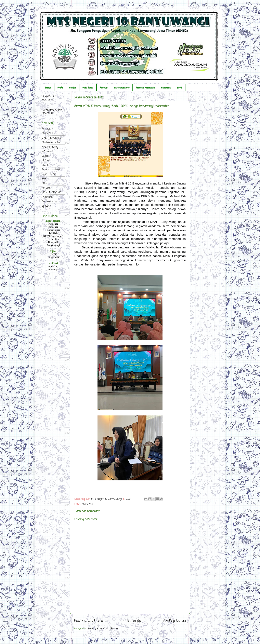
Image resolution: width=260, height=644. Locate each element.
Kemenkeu (53, 239)
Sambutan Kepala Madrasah (52, 112)
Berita (48, 88)
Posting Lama (174, 621)
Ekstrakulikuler (122, 88)
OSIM (45, 165)
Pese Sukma (49, 174)
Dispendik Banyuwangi (53, 244)
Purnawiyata (49, 201)
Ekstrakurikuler (51, 142)
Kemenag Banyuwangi (53, 228)
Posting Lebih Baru (90, 621)
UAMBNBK (53, 257)
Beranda (134, 621)
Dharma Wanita (51, 138)
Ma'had (46, 160)
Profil (60, 88)
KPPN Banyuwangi (53, 236)
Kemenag (53, 224)
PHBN (45, 183)
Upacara (46, 206)
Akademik (166, 88)
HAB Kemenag (50, 147)
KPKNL (53, 233)
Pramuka (47, 197)
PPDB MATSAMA (51, 192)
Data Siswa (88, 88)
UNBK (53, 254)
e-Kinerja (53, 270)
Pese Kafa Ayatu (51, 170)
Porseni (46, 188)
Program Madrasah (145, 88)
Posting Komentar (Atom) (103, 629)
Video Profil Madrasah (48, 98)
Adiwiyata (47, 129)
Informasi (47, 152)
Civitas (73, 88)
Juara (45, 156)
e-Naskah (53, 266)
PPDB (180, 88)
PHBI (44, 179)
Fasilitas (104, 88)
